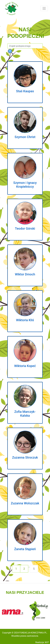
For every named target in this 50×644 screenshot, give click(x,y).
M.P (47, 642)
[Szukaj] (25, 46)
